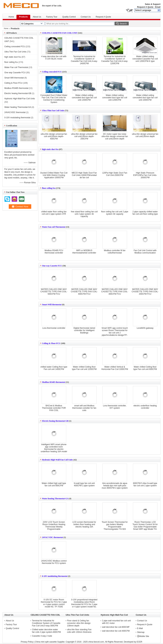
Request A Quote (145, 7)
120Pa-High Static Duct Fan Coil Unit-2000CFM (115, 174)
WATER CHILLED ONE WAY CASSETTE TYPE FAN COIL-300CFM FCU (115, 292)
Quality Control (69, 17)
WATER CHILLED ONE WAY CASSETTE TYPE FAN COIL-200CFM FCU (145, 292)
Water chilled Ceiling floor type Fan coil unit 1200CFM (84, 368)
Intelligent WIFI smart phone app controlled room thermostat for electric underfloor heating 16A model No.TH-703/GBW (54, 449)
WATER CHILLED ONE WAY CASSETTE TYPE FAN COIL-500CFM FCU (54, 292)
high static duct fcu (13, 57)
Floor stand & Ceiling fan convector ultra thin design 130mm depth (79, 623)
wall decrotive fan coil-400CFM (116, 631)
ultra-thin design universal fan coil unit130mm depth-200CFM (84, 136)
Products (23, 17)
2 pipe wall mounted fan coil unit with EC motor (116, 622)
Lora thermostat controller (54, 328)
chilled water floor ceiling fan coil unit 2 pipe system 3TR (54, 213)
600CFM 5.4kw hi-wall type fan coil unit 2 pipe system (145, 484)
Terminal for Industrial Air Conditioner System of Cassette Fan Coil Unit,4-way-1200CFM (115, 60)
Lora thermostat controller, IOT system (115, 407)
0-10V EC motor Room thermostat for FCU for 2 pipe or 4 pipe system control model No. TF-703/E (54, 603)
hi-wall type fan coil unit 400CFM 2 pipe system (84, 484)
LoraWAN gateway (145, 328)
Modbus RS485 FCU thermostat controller (54, 252)
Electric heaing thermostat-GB (18, 93)
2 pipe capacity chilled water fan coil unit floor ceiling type (145, 213)
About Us (37, 17)
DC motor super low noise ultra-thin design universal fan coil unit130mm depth (115, 136)
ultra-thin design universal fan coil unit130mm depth (145, 135)
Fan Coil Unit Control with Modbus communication (145, 252)
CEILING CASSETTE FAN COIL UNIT (60, 33)
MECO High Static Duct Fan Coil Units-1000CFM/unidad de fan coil (84, 175)
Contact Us (86, 17)
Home (11, 17)
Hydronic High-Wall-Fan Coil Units (20, 99)
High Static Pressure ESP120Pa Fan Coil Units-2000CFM (145, 175)
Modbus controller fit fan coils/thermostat (115, 252)
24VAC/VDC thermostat (15, 112)
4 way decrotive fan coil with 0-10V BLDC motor (54, 58)
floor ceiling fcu (11, 62)
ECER (139, 642)
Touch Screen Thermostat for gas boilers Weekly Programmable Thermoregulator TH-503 (115, 526)
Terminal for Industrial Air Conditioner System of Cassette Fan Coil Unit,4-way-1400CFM (84, 60)
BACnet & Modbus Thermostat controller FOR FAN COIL (54, 408)
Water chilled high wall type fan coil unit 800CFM (54, 484)
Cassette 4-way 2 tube (42, 636)
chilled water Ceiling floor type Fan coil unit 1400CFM (54, 368)
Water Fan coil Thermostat (16, 67)
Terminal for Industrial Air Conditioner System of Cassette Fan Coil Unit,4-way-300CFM (46, 623)
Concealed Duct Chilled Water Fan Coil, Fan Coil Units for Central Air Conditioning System (54, 99)
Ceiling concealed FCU (15, 47)
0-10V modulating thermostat (17, 118)
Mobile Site (143, 636)
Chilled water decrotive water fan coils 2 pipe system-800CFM (46, 631)
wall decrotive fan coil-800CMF (116, 627)
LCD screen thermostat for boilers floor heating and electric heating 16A (84, 524)
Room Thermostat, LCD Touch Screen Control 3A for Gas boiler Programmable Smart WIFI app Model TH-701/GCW (145, 527)
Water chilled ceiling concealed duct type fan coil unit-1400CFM (84, 98)
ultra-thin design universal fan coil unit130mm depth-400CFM (54, 136)
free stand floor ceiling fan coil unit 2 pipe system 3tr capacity (84, 214)
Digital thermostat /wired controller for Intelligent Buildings (84, 330)
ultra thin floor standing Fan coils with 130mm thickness (79, 631)
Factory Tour (52, 17)
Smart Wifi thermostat (14, 78)
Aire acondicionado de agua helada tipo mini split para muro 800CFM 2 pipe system (115, 486)
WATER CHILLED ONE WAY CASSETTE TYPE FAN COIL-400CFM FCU (84, 292)
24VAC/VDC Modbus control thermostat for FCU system (54, 562)
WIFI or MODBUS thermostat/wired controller (84, 252)
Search (123, 24)
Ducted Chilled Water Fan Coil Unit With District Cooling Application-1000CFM (54, 175)
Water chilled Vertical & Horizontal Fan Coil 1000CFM (115, 368)
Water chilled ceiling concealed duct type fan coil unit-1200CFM (115, 98)
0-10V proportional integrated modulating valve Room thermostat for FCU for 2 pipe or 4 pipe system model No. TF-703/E (84, 604)
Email (158, 7)
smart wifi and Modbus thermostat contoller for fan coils (84, 408)
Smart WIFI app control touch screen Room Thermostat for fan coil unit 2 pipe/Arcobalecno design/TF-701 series (115, 333)
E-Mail (140, 628)
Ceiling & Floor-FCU (13, 83)
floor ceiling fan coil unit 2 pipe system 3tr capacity (115, 213)
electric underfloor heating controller (145, 407)
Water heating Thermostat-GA (18, 107)
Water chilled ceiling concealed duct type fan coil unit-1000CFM (145, 98)
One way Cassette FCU (15, 73)
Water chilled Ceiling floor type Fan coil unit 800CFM (145, 368)
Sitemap (141, 632)
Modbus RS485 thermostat (16, 88)
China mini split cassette (46, 642)
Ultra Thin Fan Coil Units (15, 52)
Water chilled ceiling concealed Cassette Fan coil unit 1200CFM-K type (145, 59)
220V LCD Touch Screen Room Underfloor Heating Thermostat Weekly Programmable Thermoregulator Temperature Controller (54, 528)
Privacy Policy (27, 642)
